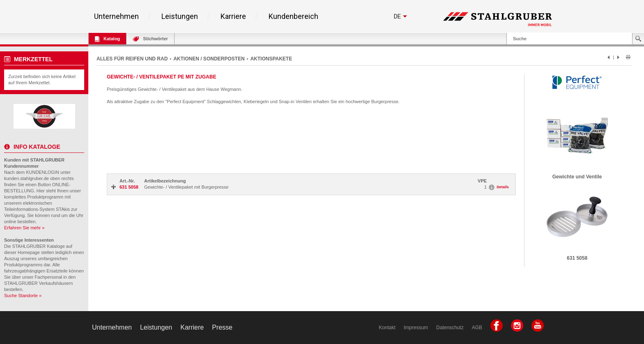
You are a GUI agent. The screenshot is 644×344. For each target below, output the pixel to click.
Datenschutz (450, 328)
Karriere (233, 16)
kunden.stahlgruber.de (26, 178)
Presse (222, 327)
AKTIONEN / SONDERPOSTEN (209, 59)
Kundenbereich (293, 16)
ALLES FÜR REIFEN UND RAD (132, 59)
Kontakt (387, 328)
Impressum (416, 328)
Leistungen (180, 16)
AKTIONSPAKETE (271, 59)
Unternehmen (116, 16)
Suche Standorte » (23, 296)
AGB (477, 328)
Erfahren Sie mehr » (24, 228)
